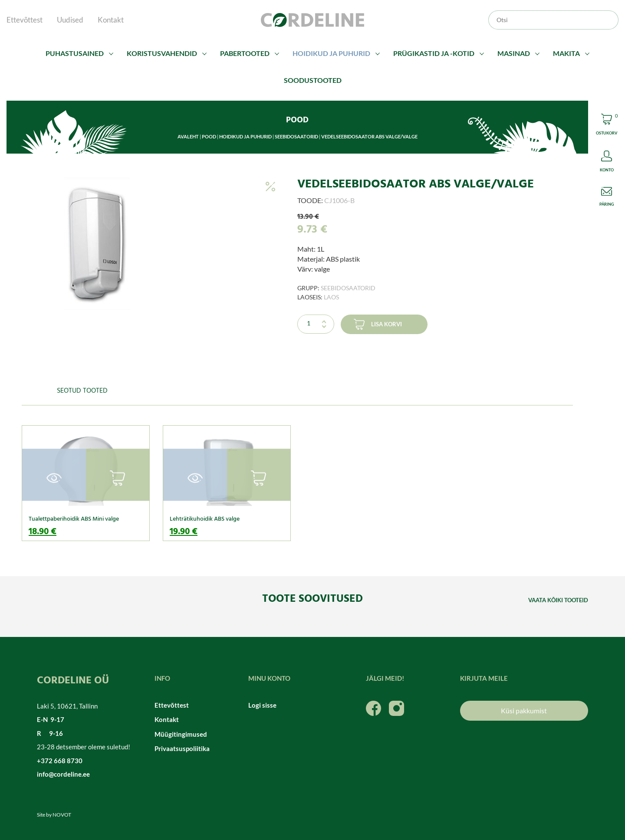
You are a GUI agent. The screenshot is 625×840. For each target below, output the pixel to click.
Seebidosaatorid (296, 136)
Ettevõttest (25, 20)
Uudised (70, 20)
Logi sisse (262, 705)
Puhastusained (75, 53)
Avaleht (188, 136)
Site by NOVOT (54, 815)
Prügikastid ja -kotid (434, 53)
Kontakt (111, 20)
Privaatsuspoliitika (182, 748)
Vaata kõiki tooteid (558, 600)
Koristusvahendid (162, 53)
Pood (209, 136)
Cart (607, 126)
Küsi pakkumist (524, 710)
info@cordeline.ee (63, 774)
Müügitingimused (181, 734)
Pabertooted (245, 53)
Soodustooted (313, 80)
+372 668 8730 (60, 761)
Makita (566, 53)
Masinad (514, 53)
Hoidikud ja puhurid (331, 53)
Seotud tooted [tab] (82, 391)
